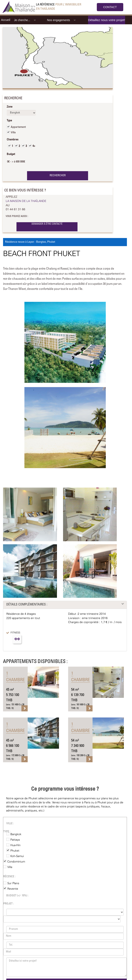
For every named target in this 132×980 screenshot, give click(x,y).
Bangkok (16, 834)
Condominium (16, 862)
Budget (11, 154)
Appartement (18, 127)
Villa (13, 133)
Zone (10, 107)
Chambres (13, 140)
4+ (34, 146)
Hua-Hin (15, 845)
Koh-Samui (17, 856)
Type (9, 121)
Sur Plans (13, 883)
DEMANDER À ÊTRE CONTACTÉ (47, 224)
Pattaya (15, 840)
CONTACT (110, 7)
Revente (13, 889)
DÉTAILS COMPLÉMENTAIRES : (27, 605)
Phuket (15, 851)
